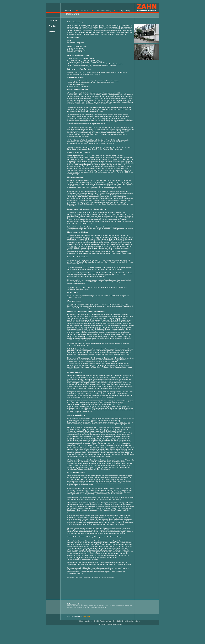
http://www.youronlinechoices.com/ (79, 363)
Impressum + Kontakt (105, 624)
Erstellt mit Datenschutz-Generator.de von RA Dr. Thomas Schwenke (90, 577)
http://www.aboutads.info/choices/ (93, 362)
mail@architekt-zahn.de (132, 621)
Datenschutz (118, 624)
